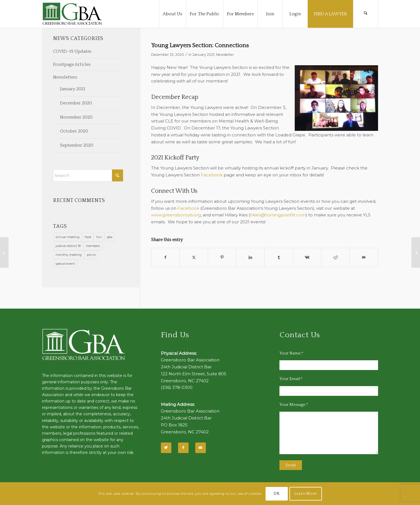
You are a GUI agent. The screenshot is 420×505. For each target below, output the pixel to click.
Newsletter (225, 55)
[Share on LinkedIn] (250, 257)
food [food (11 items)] (88, 237)
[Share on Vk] (307, 257)
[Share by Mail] (364, 257)
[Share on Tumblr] (279, 257)
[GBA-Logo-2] (72, 14)
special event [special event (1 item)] (65, 264)
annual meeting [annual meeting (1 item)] (67, 237)
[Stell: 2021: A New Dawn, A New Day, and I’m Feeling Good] (4, 252)
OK (277, 494)
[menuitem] (172, 14)
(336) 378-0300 (177, 387)
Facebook (212, 175)
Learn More (306, 494)
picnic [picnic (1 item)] (92, 255)
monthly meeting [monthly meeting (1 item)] (69, 255)
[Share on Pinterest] (222, 257)
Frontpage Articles (72, 64)
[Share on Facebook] (166, 257)
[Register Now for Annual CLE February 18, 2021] (416, 252)
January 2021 (203, 55)
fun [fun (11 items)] (99, 237)
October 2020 (74, 131)
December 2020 (76, 103)
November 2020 (76, 117)
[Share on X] (194, 257)
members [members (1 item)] (93, 246)
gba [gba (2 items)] (110, 237)
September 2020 (77, 145)
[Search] (366, 14)
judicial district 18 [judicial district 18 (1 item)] (68, 246)
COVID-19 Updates (72, 51)
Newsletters (65, 77)
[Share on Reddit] (335, 257)
